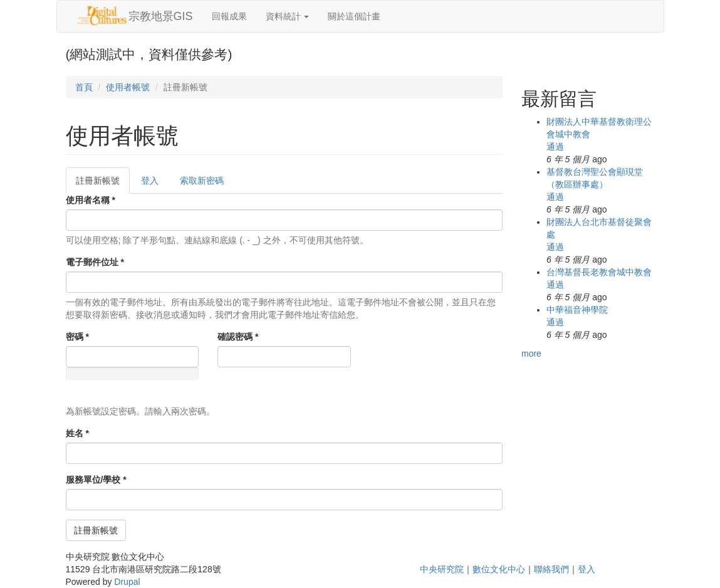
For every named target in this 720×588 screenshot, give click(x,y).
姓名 (77, 433)
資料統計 (288, 16)
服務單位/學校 (96, 480)
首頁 (84, 87)
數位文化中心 (499, 569)
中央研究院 (442, 569)
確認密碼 (238, 337)
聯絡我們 (551, 569)
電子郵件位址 (95, 262)
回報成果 (229, 16)
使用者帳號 (128, 87)
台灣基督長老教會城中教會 (599, 272)
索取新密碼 (202, 181)
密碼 (77, 337)
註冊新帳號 (103, 184)
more (531, 354)
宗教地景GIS (161, 16)
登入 (150, 181)
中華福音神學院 (577, 310)
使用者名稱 (91, 200)
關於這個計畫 (354, 16)
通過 (555, 147)
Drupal (127, 582)
